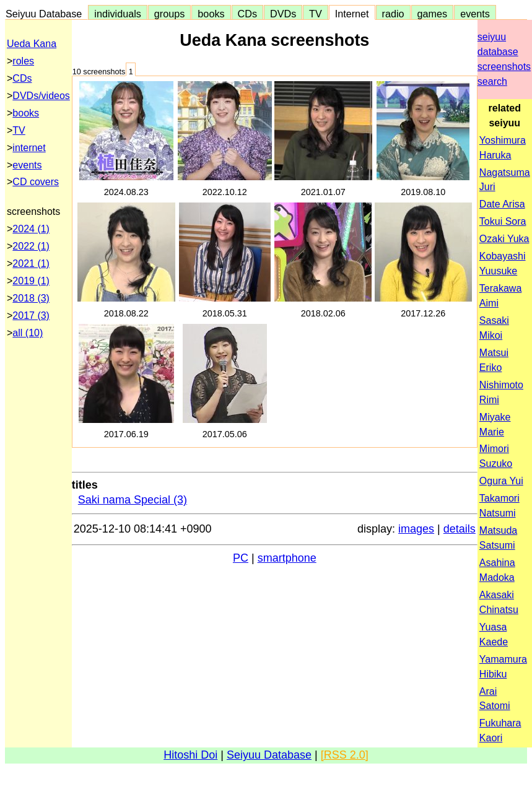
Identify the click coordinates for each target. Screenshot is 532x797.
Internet (352, 14)
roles (23, 61)
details (460, 529)
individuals (118, 14)
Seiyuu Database (46, 14)
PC (241, 558)
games (433, 14)
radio (393, 14)
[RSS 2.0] (345, 755)
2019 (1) (31, 281)
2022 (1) (31, 246)
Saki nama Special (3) (133, 500)
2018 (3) (31, 298)
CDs (247, 14)
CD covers (36, 182)
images (416, 529)
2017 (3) (31, 316)
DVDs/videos (41, 96)
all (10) (28, 333)
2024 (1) (31, 229)
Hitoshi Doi (190, 755)
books (211, 14)
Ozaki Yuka (504, 239)
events (475, 14)
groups (170, 14)
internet (29, 148)
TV (315, 14)
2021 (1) (31, 263)
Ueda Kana (32, 44)
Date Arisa (502, 204)
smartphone (287, 558)
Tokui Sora (503, 221)
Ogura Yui (501, 481)
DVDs (283, 14)
